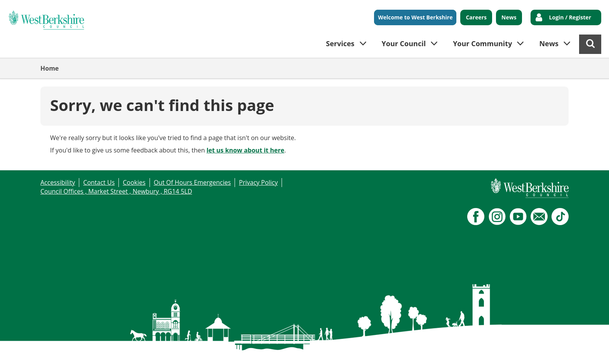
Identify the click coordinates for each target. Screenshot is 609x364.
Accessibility (58, 182)
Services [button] (340, 43)
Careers (476, 17)
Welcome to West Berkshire (415, 17)
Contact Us (99, 182)
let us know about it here (245, 150)
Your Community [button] (482, 43)
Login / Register (570, 17)
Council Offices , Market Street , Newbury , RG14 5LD (116, 191)
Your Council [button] (404, 43)
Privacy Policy (258, 182)
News (509, 17)
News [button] (549, 43)
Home (50, 68)
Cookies (134, 182)
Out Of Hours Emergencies (192, 182)
